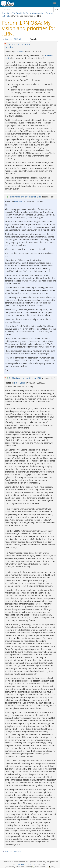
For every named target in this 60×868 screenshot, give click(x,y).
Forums (49, 13)
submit (33, 864)
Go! (57, 9)
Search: (34, 39)
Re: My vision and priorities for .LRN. (25, 197)
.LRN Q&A (6, 16)
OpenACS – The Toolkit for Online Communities (23, 13)
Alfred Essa (19, 52)
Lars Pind (19, 201)
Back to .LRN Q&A (13, 39)
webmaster (23, 864)
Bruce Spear (20, 383)
